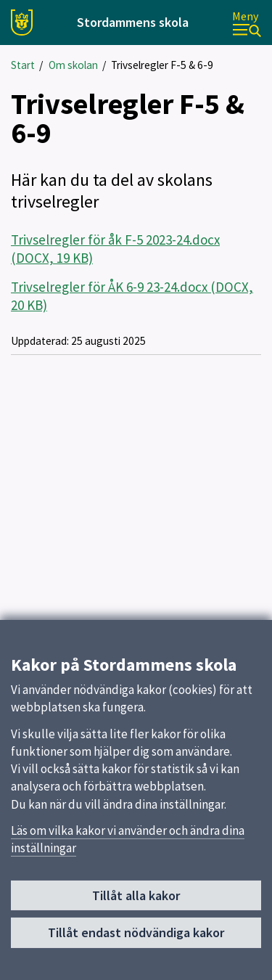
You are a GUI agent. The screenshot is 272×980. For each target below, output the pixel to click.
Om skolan (73, 65)
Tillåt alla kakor (136, 900)
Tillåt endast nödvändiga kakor (136, 937)
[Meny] (247, 23)
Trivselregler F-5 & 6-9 (162, 65)
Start (23, 65)
